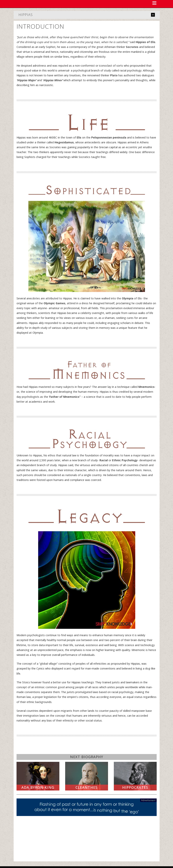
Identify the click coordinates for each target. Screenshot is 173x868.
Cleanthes (86, 787)
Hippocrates (135, 787)
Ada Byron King (38, 787)
